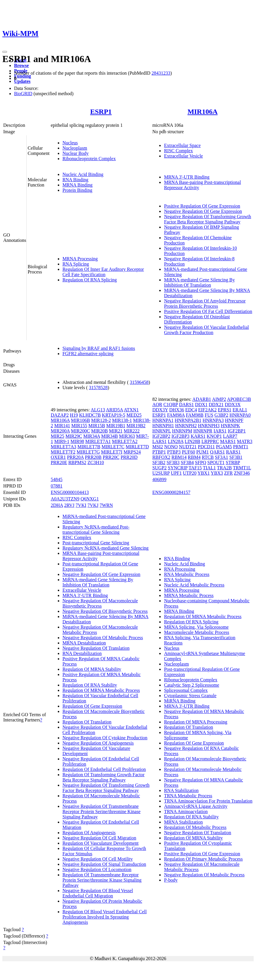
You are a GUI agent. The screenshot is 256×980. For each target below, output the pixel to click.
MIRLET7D (137, 447)
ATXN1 (131, 410)
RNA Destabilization (82, 653)
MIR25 (57, 436)
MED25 (134, 415)
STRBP (233, 462)
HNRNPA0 (240, 415)
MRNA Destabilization (84, 643)
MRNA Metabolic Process (189, 595)
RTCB (208, 457)
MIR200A (60, 431)
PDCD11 (206, 447)
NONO (171, 447)
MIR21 (116, 431)
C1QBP (171, 405)
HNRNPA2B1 (188, 420)
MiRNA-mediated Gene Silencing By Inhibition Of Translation (199, 282)
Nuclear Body (76, 153)
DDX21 (216, 405)
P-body (171, 880)
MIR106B (80, 420)
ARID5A (114, 410)
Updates (22, 81)
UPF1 (176, 473)
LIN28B (193, 441)
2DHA (57, 505)
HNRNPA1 (163, 420)
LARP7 (230, 436)
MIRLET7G (88, 452)
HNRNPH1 (163, 426)
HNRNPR (203, 431)
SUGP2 (159, 468)
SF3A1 (222, 457)
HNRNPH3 (209, 426)
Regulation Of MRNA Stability (92, 669)
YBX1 (204, 473)
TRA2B (224, 468)
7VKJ (93, 505)
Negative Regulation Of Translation (96, 648)
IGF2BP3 (180, 436)
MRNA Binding (78, 185)
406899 (159, 479)
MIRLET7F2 (63, 452)
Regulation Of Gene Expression (92, 706)
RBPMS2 (77, 462)
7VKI (81, 505)
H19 (74, 415)
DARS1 (186, 405)
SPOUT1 (216, 462)
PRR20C (111, 457)
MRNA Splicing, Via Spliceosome (196, 627)
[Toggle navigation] (5, 52)
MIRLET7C (113, 447)
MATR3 (245, 441)
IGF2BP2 (161, 436)
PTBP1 (159, 452)
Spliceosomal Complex (186, 690)
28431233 (161, 73)
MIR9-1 (62, 441)
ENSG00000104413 (70, 492)
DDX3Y (160, 410)
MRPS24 (132, 452)
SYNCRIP (178, 468)
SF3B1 (236, 457)
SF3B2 (159, 462)
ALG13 (98, 410)
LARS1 (159, 441)
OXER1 (58, 457)
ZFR (228, 473)
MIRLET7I (112, 452)
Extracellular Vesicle (183, 156)
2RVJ (69, 505)
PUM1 (202, 452)
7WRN (106, 505)
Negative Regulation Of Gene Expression (203, 211)
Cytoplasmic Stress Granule (190, 696)
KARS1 (198, 436)
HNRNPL (161, 431)
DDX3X (233, 405)
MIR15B (97, 426)
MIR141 (62, 426)
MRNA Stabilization (183, 822)
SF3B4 (187, 462)
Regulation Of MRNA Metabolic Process (101, 690)
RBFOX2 (161, 457)
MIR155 (79, 426)
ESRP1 (101, 112)
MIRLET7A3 (63, 447)
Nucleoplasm (75, 148)
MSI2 (157, 447)
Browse (21, 65)
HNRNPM (182, 431)
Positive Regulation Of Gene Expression (202, 206)
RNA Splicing (76, 264)
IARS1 (220, 431)
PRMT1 (241, 447)
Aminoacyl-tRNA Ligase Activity (196, 806)
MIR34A (92, 436)
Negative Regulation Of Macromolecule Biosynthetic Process (100, 603)
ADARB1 (202, 399)
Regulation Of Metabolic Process (195, 827)
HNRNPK (230, 426)
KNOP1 (214, 436)
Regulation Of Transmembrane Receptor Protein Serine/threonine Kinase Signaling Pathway (102, 880)
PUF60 (188, 452)
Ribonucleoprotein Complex (89, 159)
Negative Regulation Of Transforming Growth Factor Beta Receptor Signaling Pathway (207, 219)
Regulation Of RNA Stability (90, 685)
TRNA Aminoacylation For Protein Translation (208, 801)
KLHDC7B (90, 415)
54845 (57, 479)
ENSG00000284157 (171, 492)
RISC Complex (178, 151)
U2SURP (161, 473)
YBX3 (217, 473)
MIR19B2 (136, 426)
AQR (157, 405)
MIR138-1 (122, 420)
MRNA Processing (80, 259)
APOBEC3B (239, 399)
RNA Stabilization (181, 790)
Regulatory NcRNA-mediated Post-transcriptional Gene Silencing (96, 530)
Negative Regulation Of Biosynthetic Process (105, 611)
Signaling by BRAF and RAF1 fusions (99, 348)
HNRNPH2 (186, 426)
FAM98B (195, 415)
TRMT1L (242, 468)
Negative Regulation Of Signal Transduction (104, 864)
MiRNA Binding (180, 701)
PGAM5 (224, 447)
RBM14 (179, 457)
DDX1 (201, 405)
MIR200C (80, 431)
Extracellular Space (182, 145)
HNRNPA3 (213, 420)
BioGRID (23, 94)
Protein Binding (77, 190)
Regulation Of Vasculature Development (101, 843)
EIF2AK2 (207, 410)
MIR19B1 (116, 426)
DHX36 (177, 410)
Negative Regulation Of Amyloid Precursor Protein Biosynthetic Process (205, 303)
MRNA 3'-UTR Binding (187, 177)
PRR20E (59, 462)
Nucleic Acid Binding (83, 174)
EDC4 (191, 410)
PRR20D (129, 457)
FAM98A (176, 415)
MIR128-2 (101, 420)
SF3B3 (173, 462)
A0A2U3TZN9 (65, 499)
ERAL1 (240, 410)
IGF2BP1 (237, 431)
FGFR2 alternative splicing (88, 354)
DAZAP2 (60, 415)
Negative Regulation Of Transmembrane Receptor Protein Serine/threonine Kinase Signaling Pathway (101, 811)
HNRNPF (234, 420)
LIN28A (176, 441)
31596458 (139, 382)
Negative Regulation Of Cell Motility (98, 859)
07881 (57, 486)
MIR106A (202, 112)
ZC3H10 (96, 462)
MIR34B (110, 436)
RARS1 (233, 452)
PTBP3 (174, 452)
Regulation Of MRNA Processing (196, 722)
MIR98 (77, 441)
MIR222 (132, 431)
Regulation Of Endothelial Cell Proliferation (104, 769)
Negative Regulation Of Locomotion (97, 869)
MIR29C (74, 436)
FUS (209, 415)
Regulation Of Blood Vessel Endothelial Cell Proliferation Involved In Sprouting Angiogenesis (105, 917)
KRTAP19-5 (114, 415)
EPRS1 (225, 410)
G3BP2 (221, 415)
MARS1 (228, 441)
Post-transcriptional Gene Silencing (96, 543)
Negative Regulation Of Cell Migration (99, 838)
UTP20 (190, 473)
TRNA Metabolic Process (188, 796)
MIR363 (127, 436)
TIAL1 (209, 468)
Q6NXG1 (90, 499)
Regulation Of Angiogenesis (89, 833)
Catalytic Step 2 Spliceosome (191, 685)
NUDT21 (188, 447)
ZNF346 (242, 473)
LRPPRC (210, 441)
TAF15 (195, 468)
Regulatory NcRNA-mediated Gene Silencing (106, 548)
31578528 (98, 388)
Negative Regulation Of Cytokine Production (105, 738)
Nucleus (70, 143)
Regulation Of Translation (87, 722)
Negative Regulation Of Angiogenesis (98, 743)
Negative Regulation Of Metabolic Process (103, 638)
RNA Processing (179, 569)
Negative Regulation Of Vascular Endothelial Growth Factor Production (206, 330)
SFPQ (201, 462)
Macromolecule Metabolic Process (196, 632)
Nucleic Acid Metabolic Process (194, 585)
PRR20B (93, 457)
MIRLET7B (89, 447)
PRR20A (75, 457)
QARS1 (217, 452)
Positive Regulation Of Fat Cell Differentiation (208, 311)
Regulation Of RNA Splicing (90, 280)
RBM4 (194, 457)
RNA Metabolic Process (187, 574)
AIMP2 (219, 399)
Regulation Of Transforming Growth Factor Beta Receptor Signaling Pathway (104, 777)
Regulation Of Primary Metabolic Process (203, 859)
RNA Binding (75, 180)
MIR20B (100, 431)
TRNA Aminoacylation (186, 811)
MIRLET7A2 (125, 441)
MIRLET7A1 (98, 441)
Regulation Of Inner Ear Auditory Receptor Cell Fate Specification (103, 272)
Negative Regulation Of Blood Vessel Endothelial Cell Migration (98, 893)
